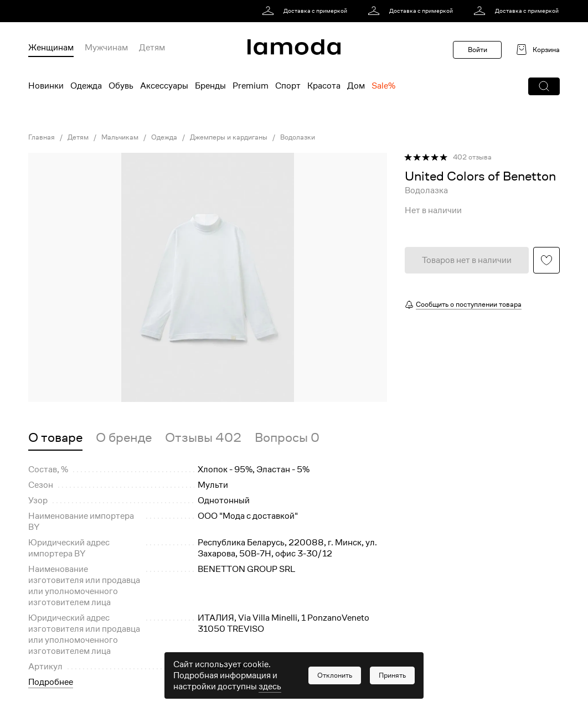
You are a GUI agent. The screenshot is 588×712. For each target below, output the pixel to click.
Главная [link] (42, 137)
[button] (544, 86)
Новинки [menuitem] (46, 86)
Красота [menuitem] (324, 86)
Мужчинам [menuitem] (106, 48)
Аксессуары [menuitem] (164, 86)
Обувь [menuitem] (121, 86)
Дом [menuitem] (356, 86)
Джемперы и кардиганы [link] (229, 137)
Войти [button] (478, 50)
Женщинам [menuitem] (51, 48)
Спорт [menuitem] (288, 86)
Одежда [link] (164, 137)
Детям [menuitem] (152, 48)
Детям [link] (78, 137)
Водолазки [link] (298, 137)
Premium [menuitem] (251, 86)
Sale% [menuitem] (383, 86)
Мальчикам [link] (120, 137)
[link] (306, 11)
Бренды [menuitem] (210, 86)
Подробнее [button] (51, 682)
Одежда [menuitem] (86, 86)
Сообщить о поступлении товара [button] (469, 304)
